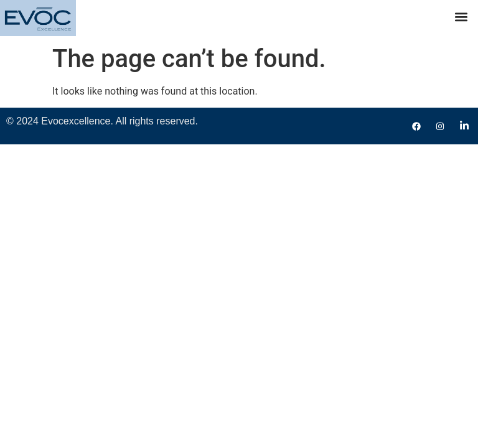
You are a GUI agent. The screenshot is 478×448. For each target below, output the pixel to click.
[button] (462, 16)
